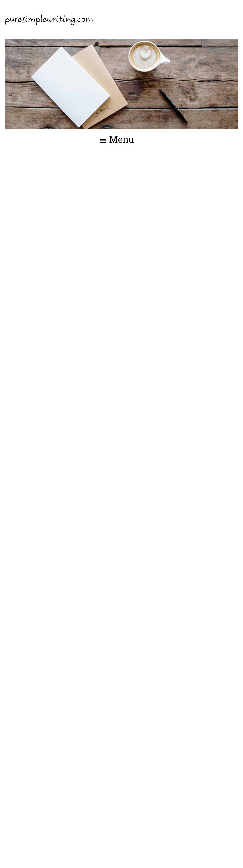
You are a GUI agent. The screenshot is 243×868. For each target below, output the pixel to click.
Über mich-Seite (82, 711)
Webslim (229, 857)
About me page (104, 429)
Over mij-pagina (98, 570)
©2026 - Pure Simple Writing (35, 857)
